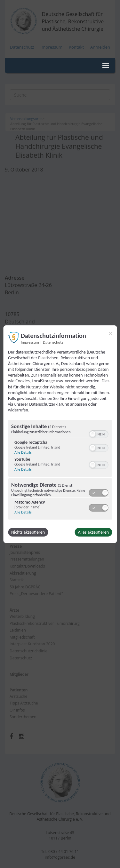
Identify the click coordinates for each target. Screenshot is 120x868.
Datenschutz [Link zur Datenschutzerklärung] (53, 342)
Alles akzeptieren (93, 532)
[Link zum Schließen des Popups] (110, 333)
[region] (60, 470)
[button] (92, 434)
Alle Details (23, 452)
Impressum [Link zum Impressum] (30, 342)
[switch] (98, 434)
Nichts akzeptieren (28, 532)
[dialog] (60, 434)
